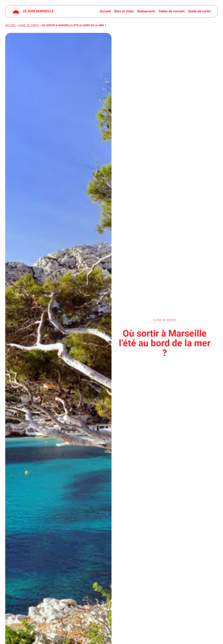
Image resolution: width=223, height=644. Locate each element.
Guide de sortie (199, 11)
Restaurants (146, 11)
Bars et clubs (124, 11)
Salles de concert (172, 11)
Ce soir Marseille (38, 11)
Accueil (105, 11)
